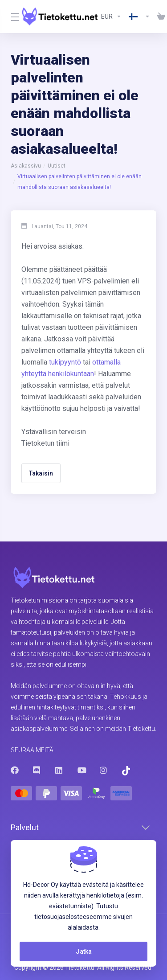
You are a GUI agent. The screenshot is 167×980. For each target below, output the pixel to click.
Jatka (84, 951)
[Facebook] (15, 770)
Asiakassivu (26, 166)
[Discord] (37, 770)
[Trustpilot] (126, 771)
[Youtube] (81, 770)
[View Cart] (159, 16)
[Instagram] (104, 770)
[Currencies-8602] (111, 16)
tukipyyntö (65, 362)
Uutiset (57, 166)
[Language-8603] (139, 16)
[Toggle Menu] (11, 16)
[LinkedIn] (59, 770)
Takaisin (41, 473)
